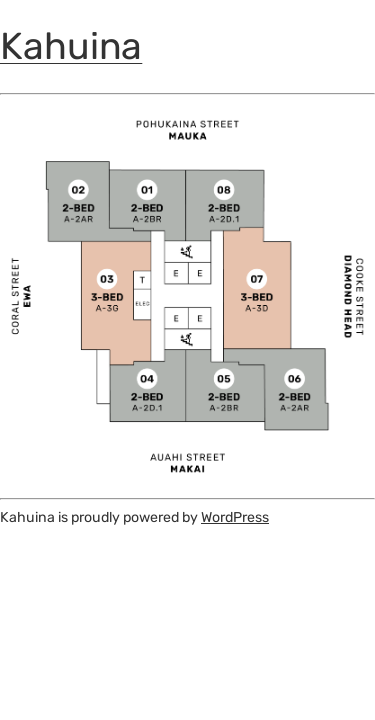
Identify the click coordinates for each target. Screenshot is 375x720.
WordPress (235, 517)
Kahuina (71, 46)
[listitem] (147, 205)
